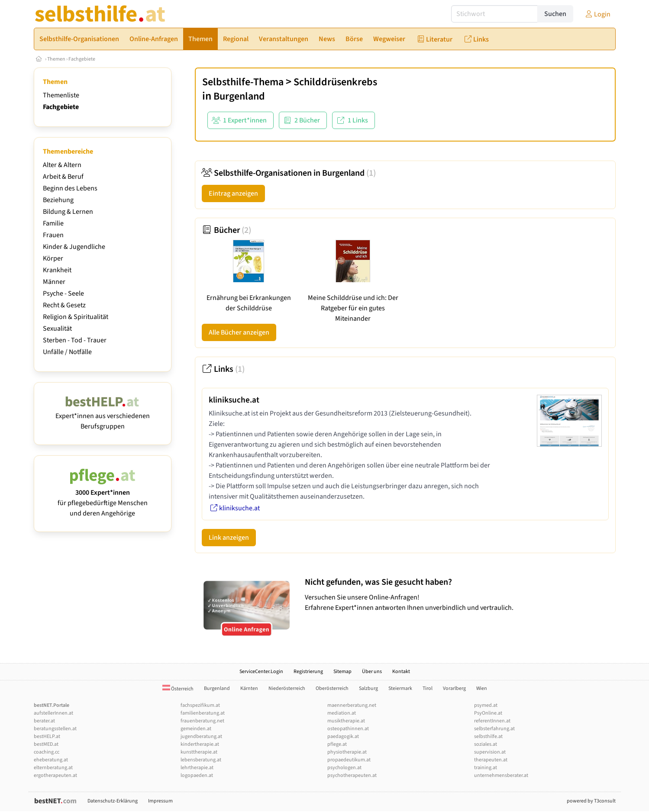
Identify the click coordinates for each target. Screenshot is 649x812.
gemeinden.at (196, 729)
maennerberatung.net (352, 705)
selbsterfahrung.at (494, 729)
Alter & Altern (62, 165)
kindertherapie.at (200, 744)
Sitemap (342, 672)
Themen (56, 59)
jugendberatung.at (201, 736)
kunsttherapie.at (199, 752)
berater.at (44, 721)
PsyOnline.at (488, 713)
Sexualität (57, 329)
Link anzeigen (229, 538)
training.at (486, 768)
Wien (482, 688)
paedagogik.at (343, 736)
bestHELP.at (47, 736)
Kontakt (401, 672)
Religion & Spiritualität (76, 317)
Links (223, 369)
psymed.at (486, 705)
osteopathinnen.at (348, 729)
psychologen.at (344, 768)
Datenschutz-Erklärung (113, 801)
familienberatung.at (203, 713)
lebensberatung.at (201, 760)
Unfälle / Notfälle (67, 352)
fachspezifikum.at (200, 705)
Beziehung (58, 200)
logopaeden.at (197, 775)
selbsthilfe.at (488, 736)
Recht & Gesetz (64, 305)
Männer (54, 282)
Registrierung (308, 672)
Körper (53, 258)
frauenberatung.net (202, 721)
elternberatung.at (53, 768)
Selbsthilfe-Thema (243, 82)
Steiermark (400, 688)
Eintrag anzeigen (233, 193)
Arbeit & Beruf (63, 177)
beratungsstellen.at (55, 729)
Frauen (53, 235)
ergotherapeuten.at (55, 775)
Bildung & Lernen (68, 212)
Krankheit (57, 270)
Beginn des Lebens (70, 188)
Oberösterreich (332, 688)
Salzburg (368, 688)
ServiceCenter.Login (261, 672)
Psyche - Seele (63, 293)
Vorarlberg (454, 688)
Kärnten (249, 688)
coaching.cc (47, 752)
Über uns (372, 672)
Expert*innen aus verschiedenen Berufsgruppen (103, 416)
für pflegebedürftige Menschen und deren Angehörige (103, 498)
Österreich (178, 689)
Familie (53, 223)
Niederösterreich (287, 688)
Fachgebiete (82, 59)
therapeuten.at (491, 760)
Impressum (160, 801)
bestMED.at (46, 744)
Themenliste (61, 95)
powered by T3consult (591, 801)
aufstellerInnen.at (53, 713)
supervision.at (490, 752)
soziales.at (486, 744)
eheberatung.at (51, 760)
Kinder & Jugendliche (74, 247)
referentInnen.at (492, 721)
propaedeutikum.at (349, 760)
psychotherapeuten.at (352, 775)
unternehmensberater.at (501, 775)
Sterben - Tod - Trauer (75, 340)
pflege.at (337, 744)
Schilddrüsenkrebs (335, 82)
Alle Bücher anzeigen (239, 332)
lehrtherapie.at (197, 768)
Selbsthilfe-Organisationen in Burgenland (289, 173)
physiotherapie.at (347, 752)
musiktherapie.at (346, 721)
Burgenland (239, 96)
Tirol (428, 688)
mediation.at (342, 713)
